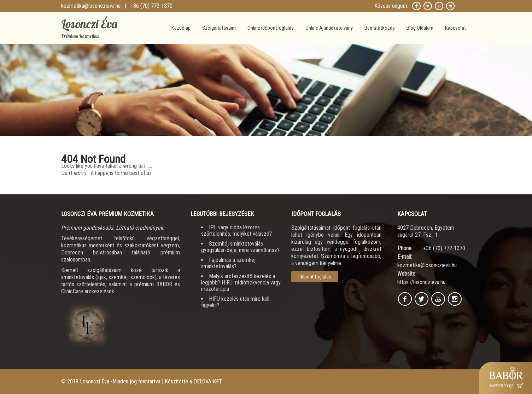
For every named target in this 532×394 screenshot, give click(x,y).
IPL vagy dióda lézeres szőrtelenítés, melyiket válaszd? (236, 231)
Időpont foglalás (315, 277)
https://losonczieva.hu (421, 282)
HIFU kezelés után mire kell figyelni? (235, 302)
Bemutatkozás (380, 28)
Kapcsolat (455, 28)
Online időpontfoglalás (271, 28)
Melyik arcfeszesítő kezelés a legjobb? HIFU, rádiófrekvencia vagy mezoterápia (241, 283)
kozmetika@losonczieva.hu (91, 6)
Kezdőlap (181, 28)
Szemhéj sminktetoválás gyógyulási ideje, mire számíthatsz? (240, 247)
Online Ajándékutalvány (329, 28)
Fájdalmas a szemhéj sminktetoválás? (228, 263)
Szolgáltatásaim (219, 28)
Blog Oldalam (420, 28)
